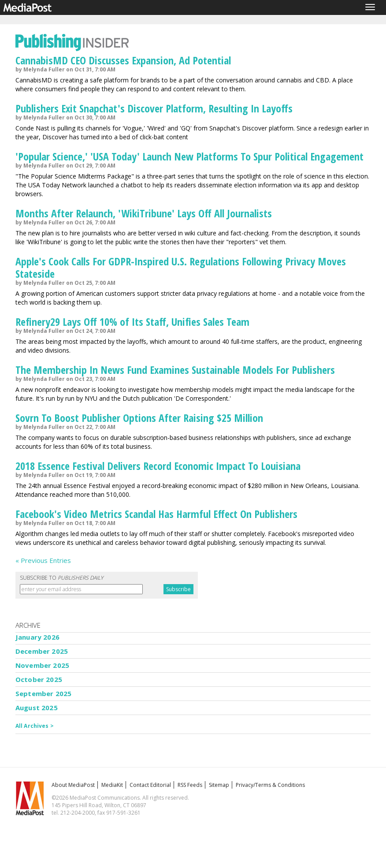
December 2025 (42, 651)
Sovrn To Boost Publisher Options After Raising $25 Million (139, 418)
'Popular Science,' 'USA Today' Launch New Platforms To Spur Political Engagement (189, 156)
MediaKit (112, 785)
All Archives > (35, 726)
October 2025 (39, 679)
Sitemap (219, 785)
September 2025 (43, 693)
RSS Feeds (190, 785)
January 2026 (37, 637)
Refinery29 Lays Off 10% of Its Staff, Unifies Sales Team (132, 322)
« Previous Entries (43, 560)
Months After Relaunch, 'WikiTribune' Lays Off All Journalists (144, 213)
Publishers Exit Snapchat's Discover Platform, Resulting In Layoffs (154, 108)
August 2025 (37, 708)
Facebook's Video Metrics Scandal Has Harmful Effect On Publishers (156, 514)
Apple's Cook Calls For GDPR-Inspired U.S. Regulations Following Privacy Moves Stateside (181, 267)
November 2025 (42, 665)
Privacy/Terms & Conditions (270, 785)
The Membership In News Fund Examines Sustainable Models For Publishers (175, 370)
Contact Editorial (150, 785)
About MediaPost (73, 785)
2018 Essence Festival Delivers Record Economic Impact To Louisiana (158, 466)
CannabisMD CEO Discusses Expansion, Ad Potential (123, 60)
